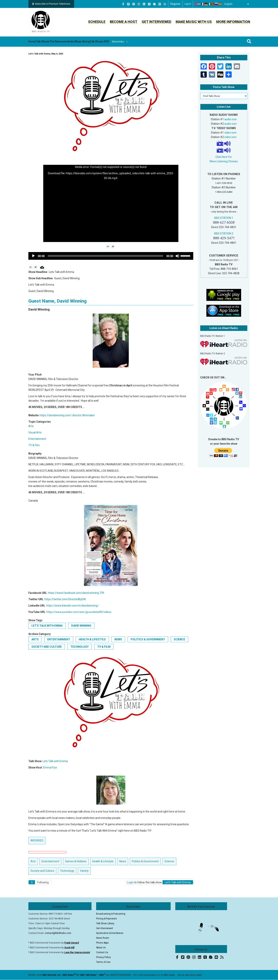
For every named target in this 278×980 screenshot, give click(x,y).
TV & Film (34, 445)
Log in (188, 4)
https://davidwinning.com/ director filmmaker (67, 415)
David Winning (81, 626)
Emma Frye (50, 768)
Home (36, 42)
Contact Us (102, 952)
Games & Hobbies (76, 861)
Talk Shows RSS (130, 42)
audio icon (231, 119)
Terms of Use (103, 962)
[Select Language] (236, 4)
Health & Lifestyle (92, 639)
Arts (31, 426)
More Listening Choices (224, 161)
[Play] (33, 256)
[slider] (105, 256)
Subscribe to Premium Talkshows (51, 4)
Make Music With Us (194, 22)
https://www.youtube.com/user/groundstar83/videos (79, 612)
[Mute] (177, 256)
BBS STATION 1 (224, 218)
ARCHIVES (37, 840)
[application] (111, 203)
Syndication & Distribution (110, 933)
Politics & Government (148, 639)
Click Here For (224, 157)
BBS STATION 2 (224, 234)
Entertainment (37, 439)
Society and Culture (47, 647)
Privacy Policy (103, 957)
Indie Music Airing (103, 42)
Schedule (97, 22)
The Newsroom (76, 42)
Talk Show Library (105, 923)
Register (175, 4)
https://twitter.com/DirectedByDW (65, 599)
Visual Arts (35, 432)
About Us (101, 948)
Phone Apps (102, 943)
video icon (230, 133)
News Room (103, 938)
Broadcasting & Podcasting (111, 914)
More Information (233, 22)
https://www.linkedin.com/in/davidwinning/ (72, 606)
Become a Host (124, 22)
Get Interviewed (156, 22)
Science (179, 639)
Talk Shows (52, 42)
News (118, 639)
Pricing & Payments (106, 919)
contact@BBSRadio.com (58, 933)
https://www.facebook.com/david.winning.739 (76, 593)
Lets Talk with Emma (55, 761)
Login (130, 882)
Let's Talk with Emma (47, 626)
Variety (84, 871)
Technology (80, 647)
